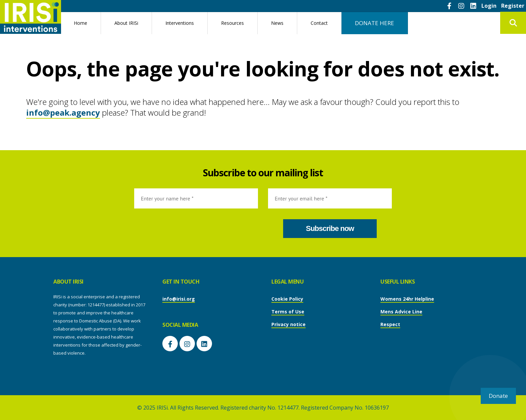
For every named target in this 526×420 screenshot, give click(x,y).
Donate (498, 396)
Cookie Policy (287, 299)
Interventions (180, 23)
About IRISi (126, 23)
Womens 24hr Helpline (407, 299)
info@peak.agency (63, 112)
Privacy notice (288, 324)
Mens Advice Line (401, 312)
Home (81, 23)
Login (489, 6)
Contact (319, 23)
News (277, 23)
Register (513, 6)
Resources (232, 23)
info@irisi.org (179, 299)
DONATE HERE (375, 23)
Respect (390, 324)
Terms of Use (288, 312)
